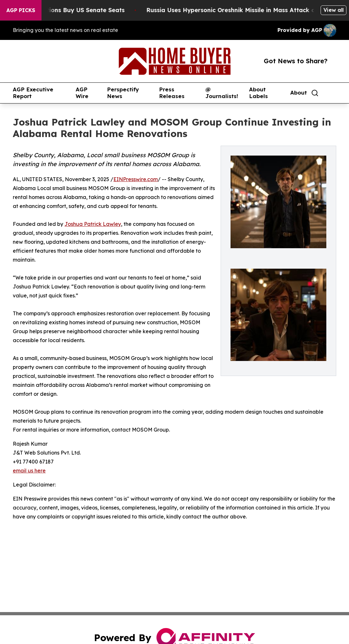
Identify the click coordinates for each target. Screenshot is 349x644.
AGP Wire (82, 93)
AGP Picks (21, 10)
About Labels (258, 93)
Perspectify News (123, 93)
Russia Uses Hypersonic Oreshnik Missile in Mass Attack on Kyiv (246, 10)
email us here (29, 471)
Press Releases (172, 93)
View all (334, 10)
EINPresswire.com (136, 179)
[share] (332, 93)
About (299, 93)
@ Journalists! (222, 93)
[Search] (315, 93)
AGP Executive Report (33, 93)
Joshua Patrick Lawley (93, 224)
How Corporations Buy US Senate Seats (72, 10)
